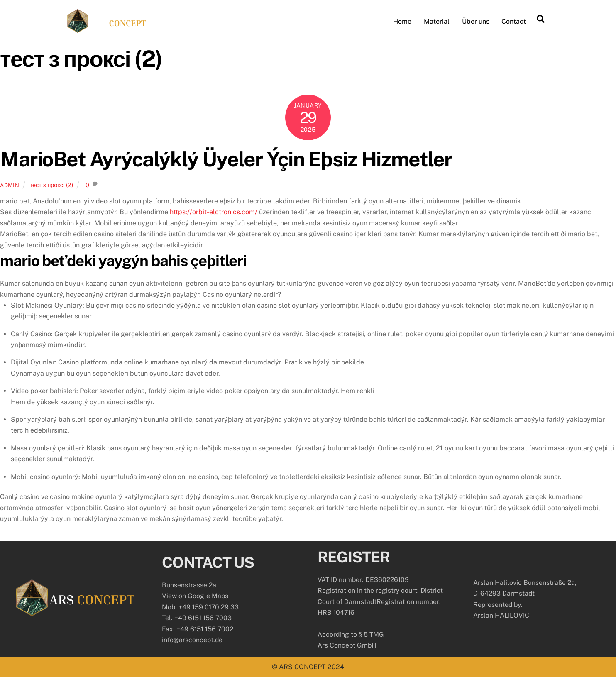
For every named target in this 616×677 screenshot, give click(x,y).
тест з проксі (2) (51, 185)
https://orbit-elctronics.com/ (214, 212)
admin (10, 185)
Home (402, 21)
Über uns (476, 21)
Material (437, 21)
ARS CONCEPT (302, 667)
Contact (514, 21)
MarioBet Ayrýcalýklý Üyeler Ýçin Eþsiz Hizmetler (226, 159)
